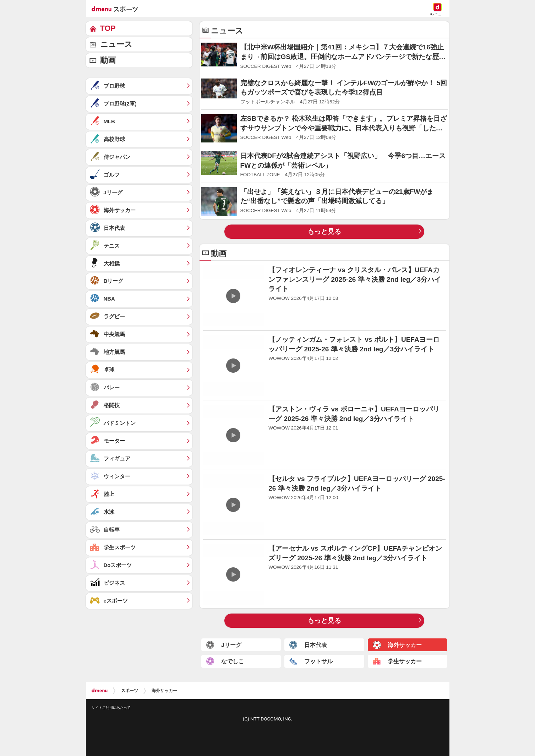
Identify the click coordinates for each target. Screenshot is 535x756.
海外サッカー (164, 691)
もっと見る (324, 231)
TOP (108, 28)
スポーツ (130, 691)
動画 (108, 60)
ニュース (116, 44)
